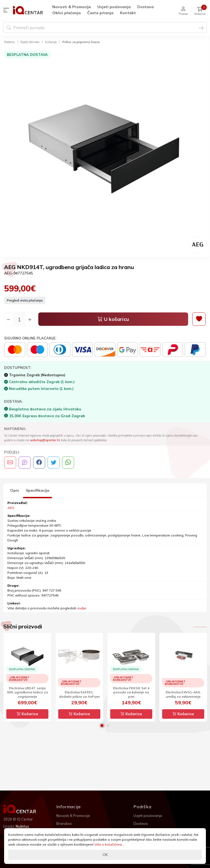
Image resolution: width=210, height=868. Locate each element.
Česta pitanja (100, 13)
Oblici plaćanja (66, 13)
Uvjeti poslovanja (114, 7)
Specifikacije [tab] (37, 490)
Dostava (145, 7)
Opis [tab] (14, 490)
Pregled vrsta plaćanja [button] (25, 300)
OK (105, 855)
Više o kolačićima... (109, 844)
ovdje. (82, 608)
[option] (105, 152)
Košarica (27, 714)
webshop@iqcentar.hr (45, 440)
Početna (9, 42)
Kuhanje (51, 42)
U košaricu (113, 319)
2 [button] (108, 726)
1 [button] (102, 726)
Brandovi (64, 824)
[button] (7, 10)
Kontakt (128, 13)
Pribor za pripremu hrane (81, 42)
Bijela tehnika (30, 42)
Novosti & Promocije (72, 7)
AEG (11, 508)
